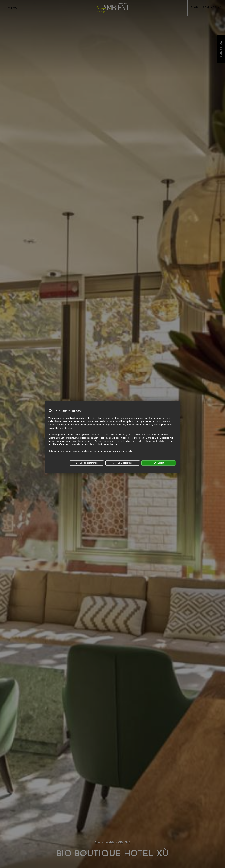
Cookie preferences (87, 463)
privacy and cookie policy (121, 451)
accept (159, 463)
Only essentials (123, 463)
